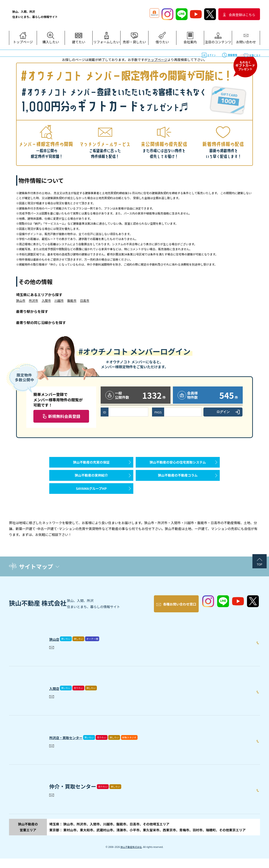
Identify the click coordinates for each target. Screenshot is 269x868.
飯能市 (72, 300)
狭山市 (21, 300)
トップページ (157, 60)
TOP (259, 578)
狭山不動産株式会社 (131, 856)
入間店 (57, 696)
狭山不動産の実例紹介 (91, 482)
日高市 (85, 300)
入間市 (46, 300)
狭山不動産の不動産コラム (178, 482)
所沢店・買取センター (75, 745)
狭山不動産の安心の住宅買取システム (178, 465)
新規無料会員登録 (64, 416)
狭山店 (57, 647)
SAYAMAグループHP (91, 500)
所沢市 (34, 300)
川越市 (59, 300)
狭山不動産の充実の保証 (91, 465)
